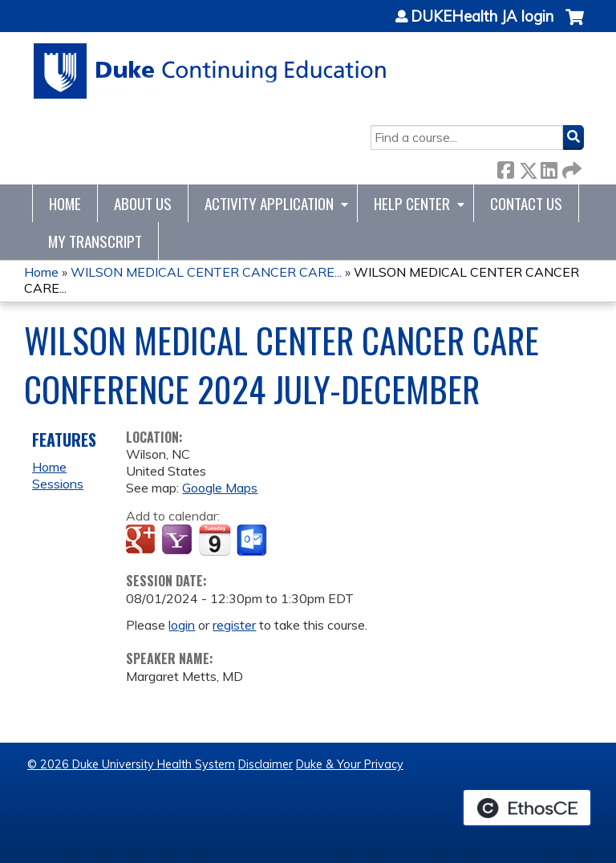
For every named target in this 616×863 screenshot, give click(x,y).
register (234, 625)
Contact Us (526, 203)
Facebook (505, 167)
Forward (570, 167)
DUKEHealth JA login (482, 17)
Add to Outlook (253, 541)
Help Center (412, 203)
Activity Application (269, 203)
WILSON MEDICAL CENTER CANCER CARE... (206, 272)
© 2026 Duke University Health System (131, 764)
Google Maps (220, 488)
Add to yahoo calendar (178, 541)
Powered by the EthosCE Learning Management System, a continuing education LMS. (527, 808)
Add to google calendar (142, 541)
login (182, 625)
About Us (143, 203)
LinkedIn (549, 167)
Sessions (58, 484)
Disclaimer (265, 764)
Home (65, 203)
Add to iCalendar (215, 540)
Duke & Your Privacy (350, 764)
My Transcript (95, 241)
